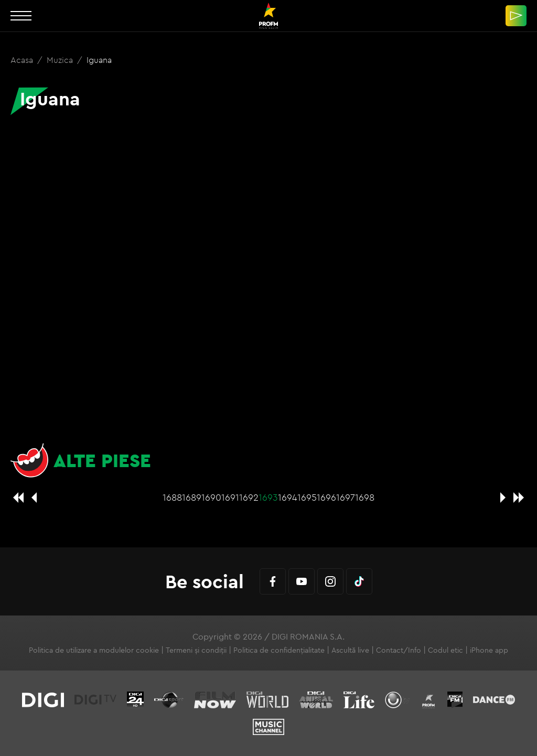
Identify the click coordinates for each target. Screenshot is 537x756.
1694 (288, 497)
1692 (249, 497)
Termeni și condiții (196, 650)
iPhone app (489, 650)
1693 (268, 497)
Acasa (23, 60)
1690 (211, 497)
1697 (346, 497)
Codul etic (445, 650)
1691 (230, 497)
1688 (172, 497)
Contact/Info (399, 650)
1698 (365, 497)
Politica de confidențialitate (279, 650)
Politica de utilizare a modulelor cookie (94, 650)
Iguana (99, 60)
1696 (326, 497)
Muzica (61, 60)
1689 (192, 497)
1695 (307, 497)
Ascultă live (350, 650)
